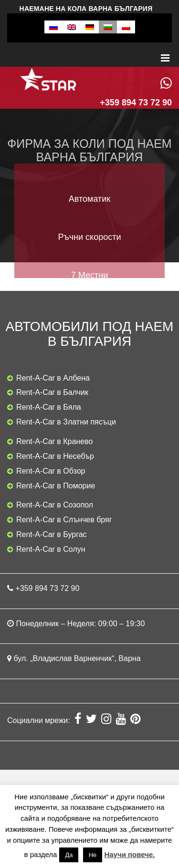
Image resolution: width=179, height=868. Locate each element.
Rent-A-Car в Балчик (52, 392)
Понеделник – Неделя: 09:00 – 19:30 (80, 624)
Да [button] (69, 855)
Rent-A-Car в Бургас (52, 534)
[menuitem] (53, 27)
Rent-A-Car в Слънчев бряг (64, 520)
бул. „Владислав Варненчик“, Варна (77, 658)
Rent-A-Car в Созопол (55, 505)
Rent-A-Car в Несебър (55, 456)
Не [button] (93, 855)
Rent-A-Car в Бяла (49, 407)
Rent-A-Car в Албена (53, 378)
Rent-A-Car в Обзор (51, 471)
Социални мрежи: (40, 720)
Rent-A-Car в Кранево (54, 441)
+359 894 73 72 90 (47, 588)
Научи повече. (129, 854)
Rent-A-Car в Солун (51, 549)
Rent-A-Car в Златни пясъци (66, 422)
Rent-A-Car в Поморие (56, 486)
